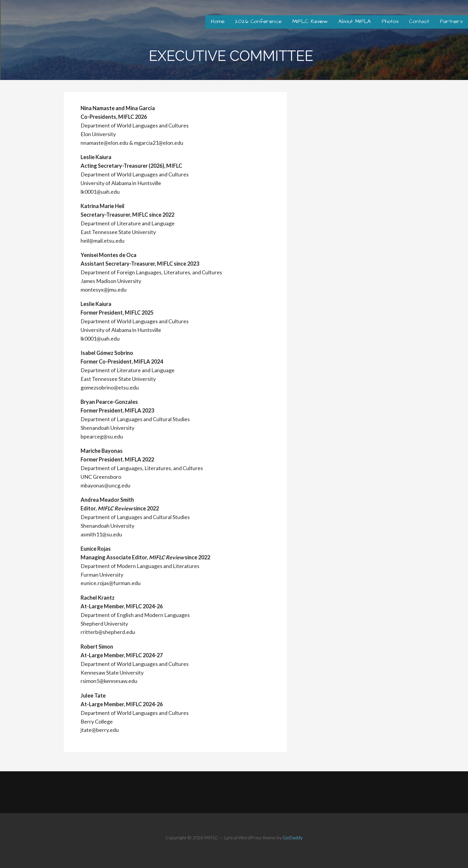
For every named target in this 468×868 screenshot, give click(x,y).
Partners (451, 21)
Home (217, 21)
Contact (419, 21)
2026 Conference (258, 21)
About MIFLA (355, 21)
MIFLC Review (310, 21)
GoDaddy (293, 837)
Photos (390, 21)
